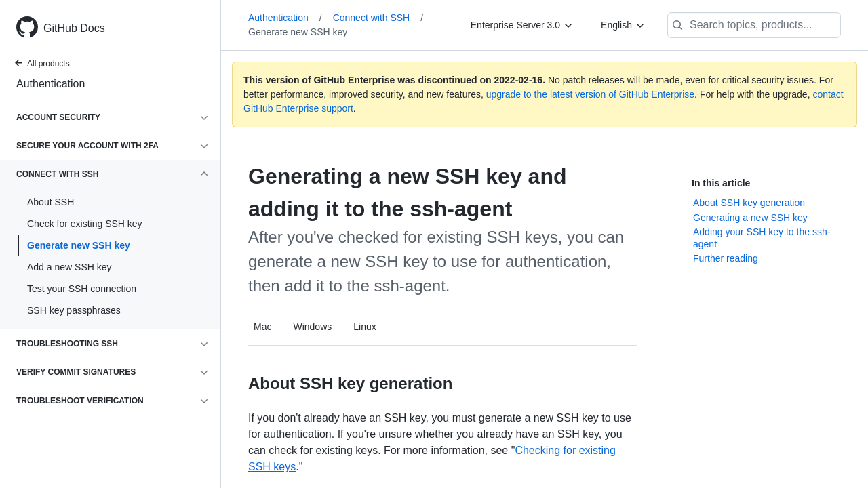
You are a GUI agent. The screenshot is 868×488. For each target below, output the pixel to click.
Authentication (51, 84)
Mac (262, 327)
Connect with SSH (378, 18)
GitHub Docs (74, 28)
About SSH (51, 202)
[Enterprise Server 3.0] (522, 25)
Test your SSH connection (82, 289)
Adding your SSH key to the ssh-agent (762, 238)
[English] (623, 25)
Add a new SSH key (70, 267)
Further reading (726, 258)
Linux (364, 327)
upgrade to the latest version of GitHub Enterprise (590, 94)
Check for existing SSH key (85, 224)
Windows (312, 327)
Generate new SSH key (79, 245)
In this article (721, 183)
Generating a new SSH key (750, 218)
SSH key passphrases (74, 310)
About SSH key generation (749, 203)
